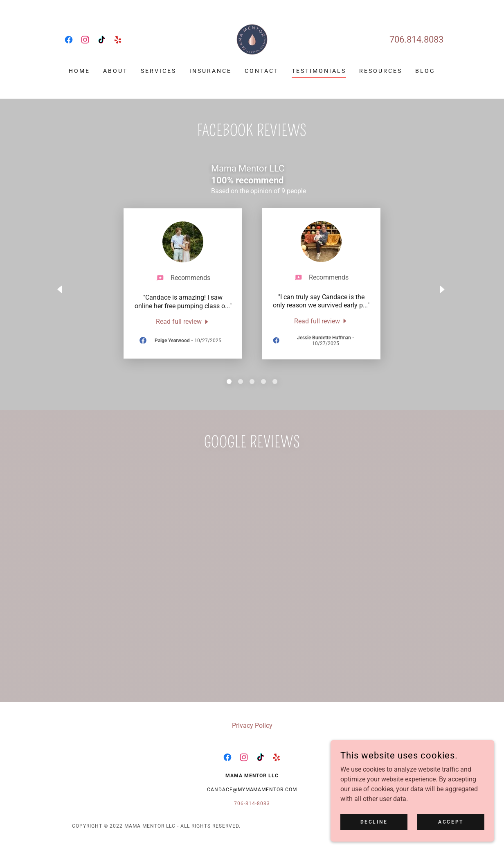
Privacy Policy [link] (252, 726)
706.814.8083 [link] (416, 40)
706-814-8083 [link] (252, 804)
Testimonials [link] (319, 71)
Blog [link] (425, 71)
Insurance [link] (210, 71)
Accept (451, 822)
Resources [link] (381, 71)
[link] (69, 40)
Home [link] (79, 71)
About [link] (115, 71)
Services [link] (159, 71)
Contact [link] (262, 71)
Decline (374, 822)
